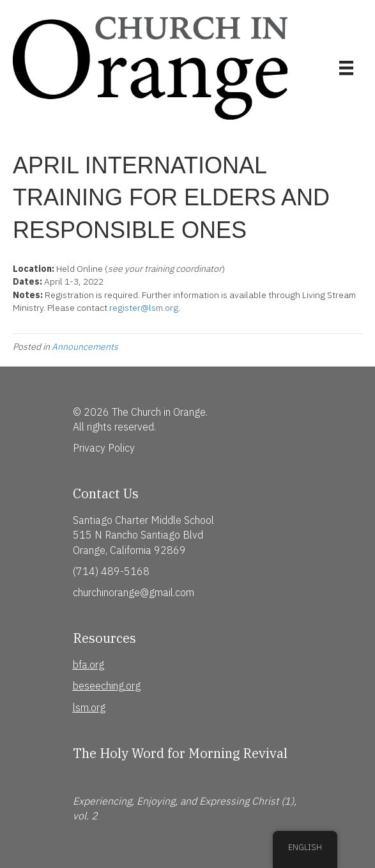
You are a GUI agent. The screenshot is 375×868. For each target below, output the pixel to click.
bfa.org (88, 665)
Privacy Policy (104, 448)
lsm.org (89, 707)
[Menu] (346, 68)
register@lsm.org (144, 308)
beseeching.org (107, 686)
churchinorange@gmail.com (134, 592)
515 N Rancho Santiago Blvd (138, 535)
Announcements (85, 347)
